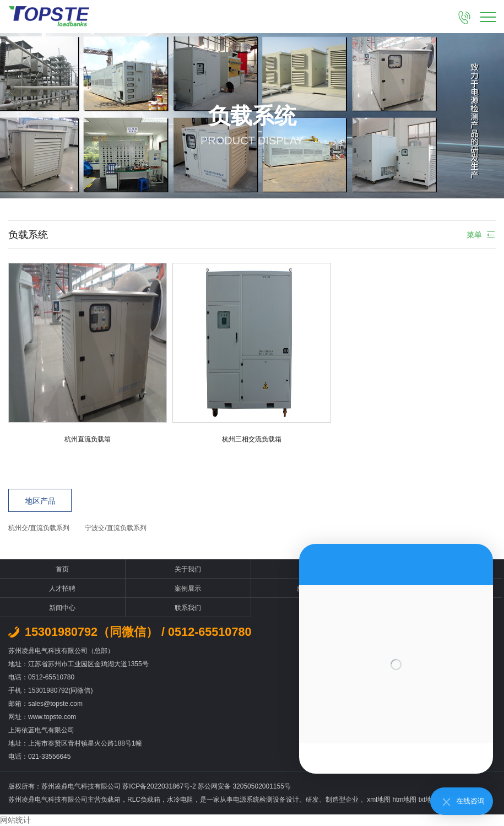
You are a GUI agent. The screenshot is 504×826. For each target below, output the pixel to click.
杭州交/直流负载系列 (39, 528)
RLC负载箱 (144, 800)
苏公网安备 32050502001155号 (244, 786)
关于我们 (188, 569)
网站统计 (15, 820)
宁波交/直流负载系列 (115, 528)
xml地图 (379, 800)
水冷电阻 (180, 800)
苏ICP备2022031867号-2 (160, 786)
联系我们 (188, 608)
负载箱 (111, 800)
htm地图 (404, 800)
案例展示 (188, 589)
